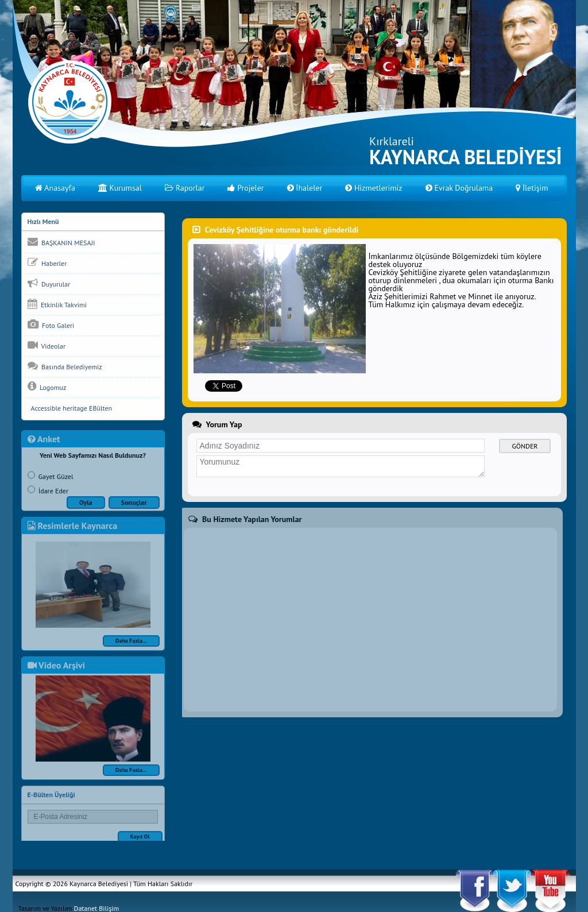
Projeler (245, 188)
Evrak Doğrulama (459, 188)
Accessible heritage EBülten (70, 408)
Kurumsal (120, 188)
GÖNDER (525, 446)
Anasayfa (55, 188)
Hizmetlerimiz (374, 188)
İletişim (532, 188)
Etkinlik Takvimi (57, 304)
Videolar (47, 345)
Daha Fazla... (131, 646)
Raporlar (185, 188)
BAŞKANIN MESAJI (61, 242)
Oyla (86, 507)
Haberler (47, 262)
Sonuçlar (134, 507)
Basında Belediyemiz (65, 366)
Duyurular (49, 283)
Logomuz (47, 387)
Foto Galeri (51, 324)
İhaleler (305, 188)
